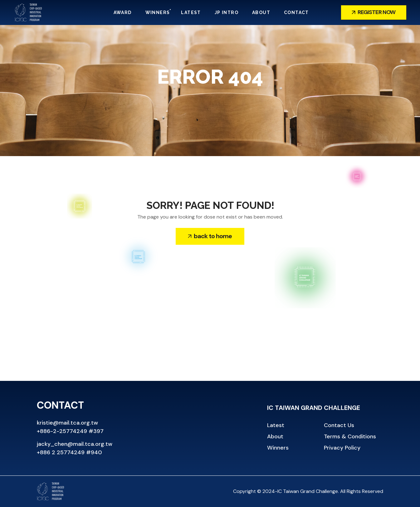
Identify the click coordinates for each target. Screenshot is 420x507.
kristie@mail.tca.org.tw (67, 423)
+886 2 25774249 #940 (69, 452)
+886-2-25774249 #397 (70, 431)
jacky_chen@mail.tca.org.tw (75, 444)
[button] (374, 12)
